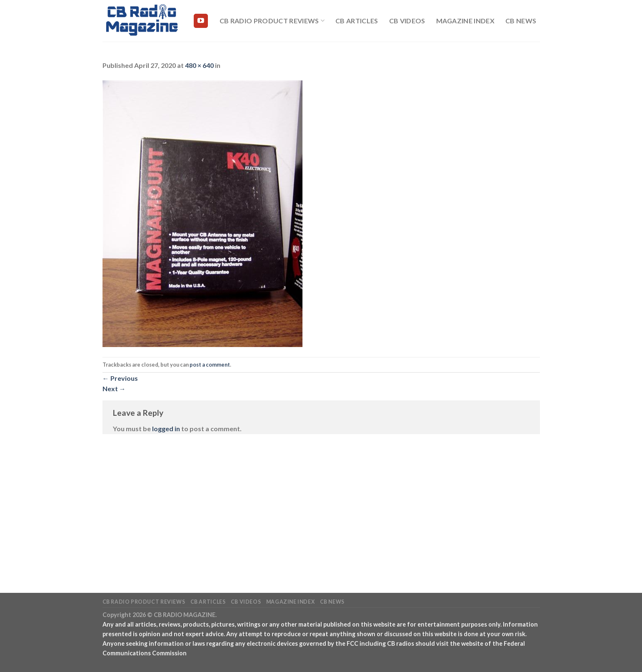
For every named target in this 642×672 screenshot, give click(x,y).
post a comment (210, 365)
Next (114, 388)
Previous (120, 378)
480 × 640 (199, 65)
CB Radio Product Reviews (272, 21)
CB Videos (407, 21)
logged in (166, 428)
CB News (521, 21)
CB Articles (357, 21)
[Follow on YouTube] (201, 21)
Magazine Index (465, 21)
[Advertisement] (321, 501)
